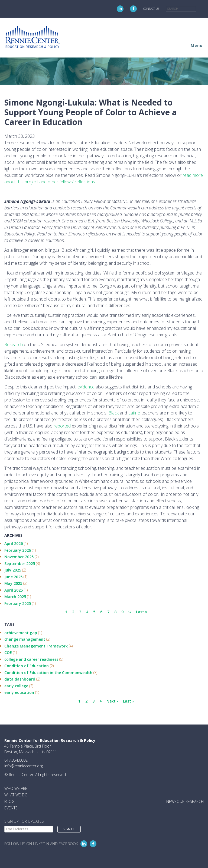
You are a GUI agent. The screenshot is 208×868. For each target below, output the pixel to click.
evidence (86, 387)
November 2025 (19, 557)
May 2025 (13, 583)
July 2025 (13, 570)
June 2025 (13, 577)
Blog (9, 801)
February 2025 (18, 603)
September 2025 (20, 564)
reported (62, 426)
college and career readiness (31, 659)
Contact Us (151, 9)
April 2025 (14, 590)
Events (11, 808)
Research (14, 344)
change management (25, 639)
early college (16, 686)
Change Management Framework (36, 646)
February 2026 (18, 550)
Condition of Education (27, 666)
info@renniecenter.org (24, 766)
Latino (134, 413)
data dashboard (20, 679)
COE (8, 652)
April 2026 (14, 543)
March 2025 (15, 597)
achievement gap (21, 633)
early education (19, 692)
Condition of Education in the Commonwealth (48, 673)
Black (113, 413)
